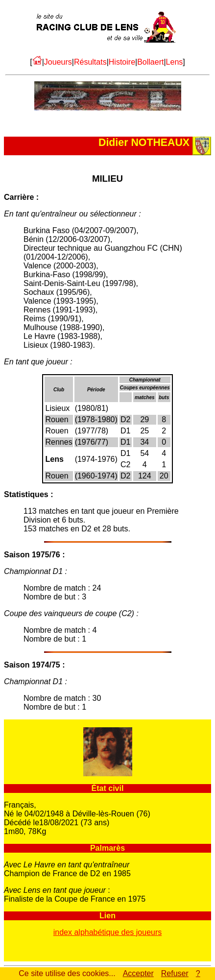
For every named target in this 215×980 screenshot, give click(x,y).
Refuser (175, 973)
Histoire (122, 62)
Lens (175, 62)
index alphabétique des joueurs (108, 932)
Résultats (90, 62)
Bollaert (150, 62)
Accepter (138, 973)
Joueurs (58, 62)
